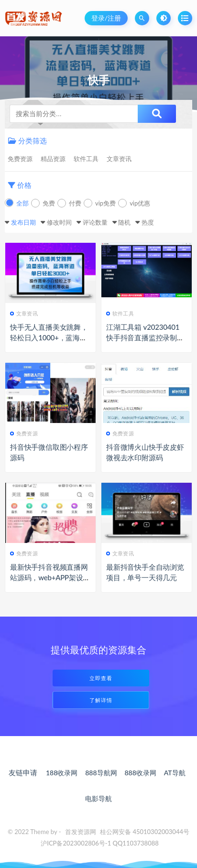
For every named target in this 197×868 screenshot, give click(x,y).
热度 (148, 222)
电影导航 (98, 798)
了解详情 (101, 700)
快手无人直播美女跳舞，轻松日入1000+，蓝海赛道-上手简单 (49, 337)
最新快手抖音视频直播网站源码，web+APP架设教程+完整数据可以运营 (50, 577)
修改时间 (59, 222)
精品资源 (53, 159)
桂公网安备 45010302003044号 (145, 832)
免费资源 (20, 159)
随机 (124, 222)
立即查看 (101, 678)
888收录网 (140, 773)
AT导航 (175, 773)
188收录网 (62, 773)
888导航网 (101, 773)
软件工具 (86, 159)
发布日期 (23, 222)
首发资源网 (81, 832)
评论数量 (95, 222)
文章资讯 (119, 159)
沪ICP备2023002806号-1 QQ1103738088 (100, 843)
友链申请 (23, 772)
